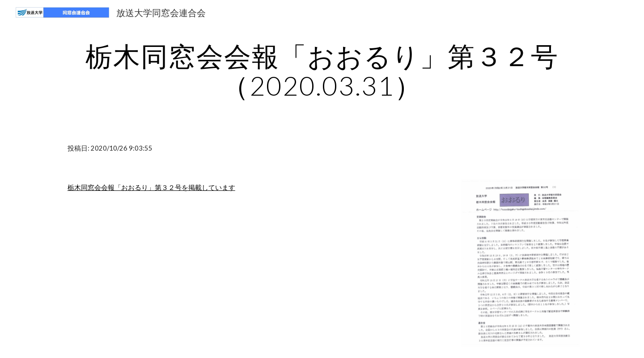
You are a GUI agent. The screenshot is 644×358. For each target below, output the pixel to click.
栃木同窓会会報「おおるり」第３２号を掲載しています (151, 187)
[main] (322, 71)
